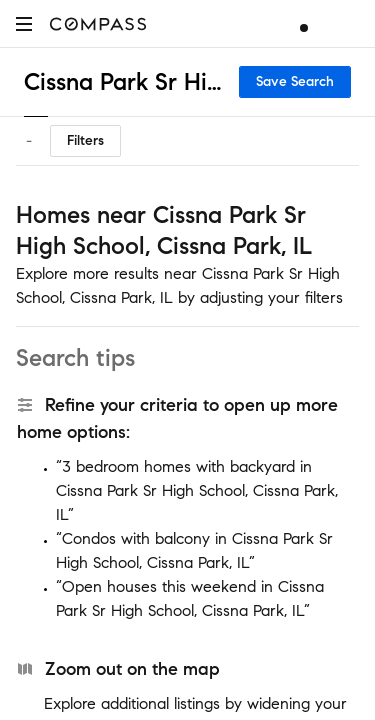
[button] (24, 23)
